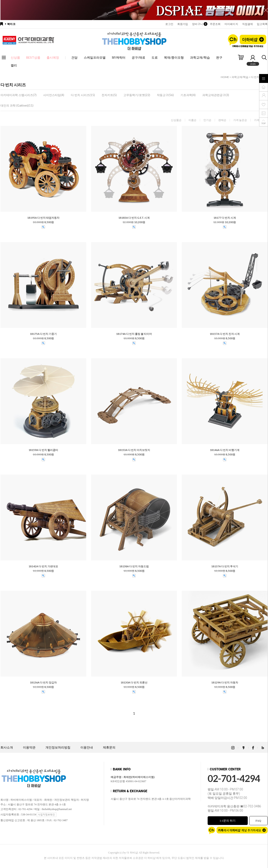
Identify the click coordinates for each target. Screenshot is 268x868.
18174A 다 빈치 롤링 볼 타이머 (134, 334)
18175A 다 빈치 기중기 (43, 334)
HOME (225, 77)
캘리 (14, 65)
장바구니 (199, 24)
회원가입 (183, 24)
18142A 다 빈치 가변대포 (43, 566)
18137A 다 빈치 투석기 (225, 566)
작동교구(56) (165, 95)
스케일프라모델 (95, 57)
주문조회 (215, 24)
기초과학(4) (188, 95)
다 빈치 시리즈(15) (83, 95)
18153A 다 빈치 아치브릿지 (134, 450)
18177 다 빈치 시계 (225, 218)
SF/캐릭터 (119, 57)
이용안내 (87, 748)
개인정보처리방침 (58, 748)
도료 (155, 57)
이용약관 (29, 748)
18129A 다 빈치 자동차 (225, 683)
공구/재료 (138, 57)
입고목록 (262, 24)
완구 (219, 57)
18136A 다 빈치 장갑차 (43, 683)
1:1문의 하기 (228, 821)
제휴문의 (109, 748)
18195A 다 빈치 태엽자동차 (43, 218)
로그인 (169, 24)
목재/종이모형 (174, 57)
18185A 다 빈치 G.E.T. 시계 (134, 218)
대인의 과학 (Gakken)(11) (17, 105)
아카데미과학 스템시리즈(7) (18, 95)
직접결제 (248, 24)
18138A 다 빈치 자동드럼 (134, 566)
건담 (74, 57)
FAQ (258, 821)
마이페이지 (231, 24)
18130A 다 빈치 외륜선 (134, 683)
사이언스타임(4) (54, 95)
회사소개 (7, 748)
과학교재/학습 (200, 57)
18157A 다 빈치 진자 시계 (225, 334)
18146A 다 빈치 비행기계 (225, 450)
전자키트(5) (109, 95)
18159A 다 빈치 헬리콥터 (43, 450)
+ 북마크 (10, 24)
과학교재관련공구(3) (216, 95)
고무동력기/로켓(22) (137, 95)
